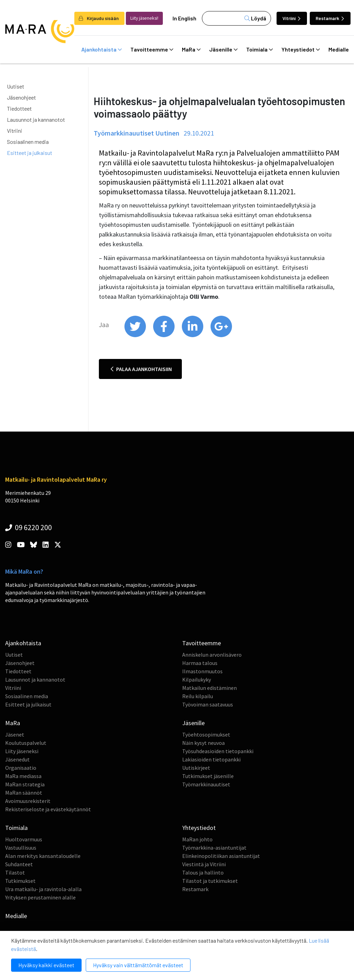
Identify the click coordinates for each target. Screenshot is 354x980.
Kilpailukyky (197, 679)
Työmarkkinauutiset (206, 784)
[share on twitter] (136, 335)
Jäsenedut (17, 759)
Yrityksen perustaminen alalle (40, 897)
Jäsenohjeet (21, 97)
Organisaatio (21, 768)
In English (184, 18)
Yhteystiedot (301, 49)
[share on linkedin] (193, 335)
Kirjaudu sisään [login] (99, 18)
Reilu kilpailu (198, 696)
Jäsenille (223, 49)
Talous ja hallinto (203, 872)
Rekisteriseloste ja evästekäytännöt (48, 809)
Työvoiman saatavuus (208, 704)
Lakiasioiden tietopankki (211, 759)
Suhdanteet (19, 864)
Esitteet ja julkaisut (30, 153)
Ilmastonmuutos (202, 671)
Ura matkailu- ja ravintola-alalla (43, 889)
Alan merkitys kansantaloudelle (43, 856)
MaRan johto (197, 839)
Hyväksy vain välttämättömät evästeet (138, 965)
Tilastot (15, 872)
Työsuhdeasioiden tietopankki (218, 751)
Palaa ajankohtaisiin (141, 369)
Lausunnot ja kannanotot (36, 119)
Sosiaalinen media (28, 142)
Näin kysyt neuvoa (203, 743)
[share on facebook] (164, 335)
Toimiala (259, 49)
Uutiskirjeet (196, 768)
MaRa (191, 49)
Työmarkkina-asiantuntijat (214, 848)
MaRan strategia (25, 784)
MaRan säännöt (24, 793)
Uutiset (16, 86)
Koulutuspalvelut (26, 743)
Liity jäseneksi (22, 751)
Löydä (255, 18)
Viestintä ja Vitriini (204, 864)
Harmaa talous (200, 663)
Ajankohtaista (101, 49)
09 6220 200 (29, 527)
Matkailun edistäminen (209, 688)
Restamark (330, 18)
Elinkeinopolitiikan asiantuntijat (221, 856)
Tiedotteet (19, 108)
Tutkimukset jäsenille (208, 776)
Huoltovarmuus (24, 839)
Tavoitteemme (152, 49)
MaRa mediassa (23, 776)
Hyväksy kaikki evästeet (46, 965)
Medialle (16, 916)
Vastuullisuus (21, 848)
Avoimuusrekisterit (28, 801)
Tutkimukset (20, 881)
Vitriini (291, 18)
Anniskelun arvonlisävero (212, 655)
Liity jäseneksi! (144, 18)
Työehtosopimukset (206, 734)
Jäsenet (15, 734)
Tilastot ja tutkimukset (210, 881)
